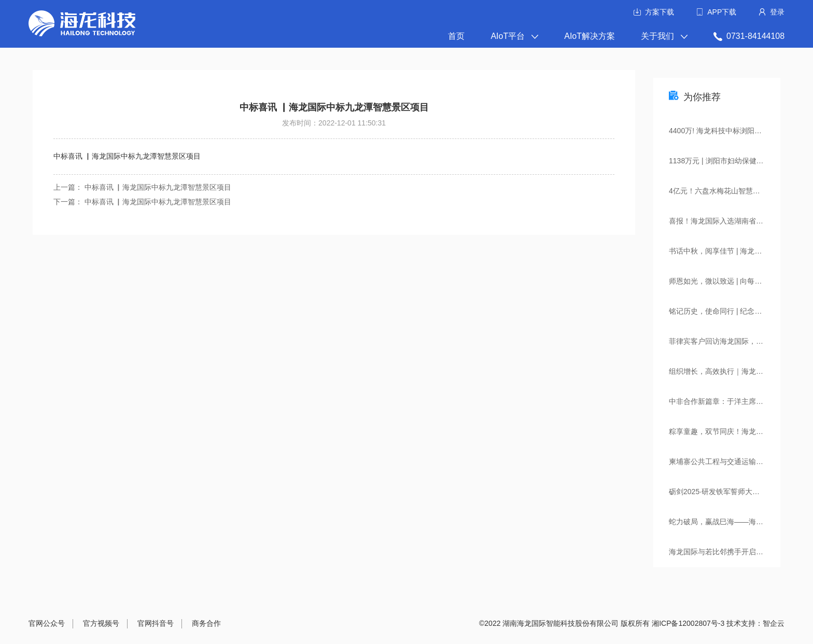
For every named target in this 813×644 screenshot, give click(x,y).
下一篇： (69, 202)
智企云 (774, 623)
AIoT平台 (514, 36)
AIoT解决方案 (590, 36)
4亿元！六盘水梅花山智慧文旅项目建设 (725, 191)
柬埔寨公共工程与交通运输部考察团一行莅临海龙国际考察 (725, 461)
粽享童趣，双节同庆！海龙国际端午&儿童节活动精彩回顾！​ (725, 431)
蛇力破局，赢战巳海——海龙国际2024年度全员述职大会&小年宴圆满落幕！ (725, 522)
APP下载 (722, 12)
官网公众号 (47, 623)
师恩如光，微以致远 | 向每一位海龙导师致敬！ (725, 281)
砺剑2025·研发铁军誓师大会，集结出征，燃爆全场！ (725, 492)
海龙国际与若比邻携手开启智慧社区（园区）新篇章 (725, 552)
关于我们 (664, 36)
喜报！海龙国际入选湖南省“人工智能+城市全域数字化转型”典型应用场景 (725, 221)
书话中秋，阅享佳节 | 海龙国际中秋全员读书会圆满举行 (725, 251)
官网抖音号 (156, 623)
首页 (456, 36)
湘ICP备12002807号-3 (688, 623)
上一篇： (69, 187)
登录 (777, 12)
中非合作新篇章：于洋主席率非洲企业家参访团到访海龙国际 (725, 401)
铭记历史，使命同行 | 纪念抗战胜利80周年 (725, 311)
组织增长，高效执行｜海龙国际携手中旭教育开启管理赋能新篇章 (725, 371)
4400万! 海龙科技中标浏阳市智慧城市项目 (725, 131)
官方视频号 (101, 623)
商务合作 (206, 623)
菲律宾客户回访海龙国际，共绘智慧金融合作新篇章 (725, 341)
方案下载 (660, 12)
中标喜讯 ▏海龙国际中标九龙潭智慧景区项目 (158, 187)
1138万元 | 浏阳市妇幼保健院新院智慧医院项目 (725, 161)
